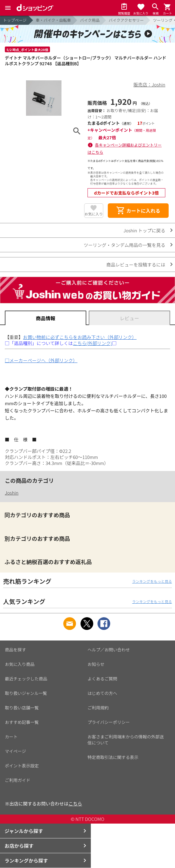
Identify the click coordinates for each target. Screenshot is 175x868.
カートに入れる (138, 211)
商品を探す (15, 650)
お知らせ (96, 664)
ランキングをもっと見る (152, 581)
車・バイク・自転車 (53, 20)
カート (11, 737)
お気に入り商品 (20, 664)
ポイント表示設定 (22, 766)
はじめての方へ (102, 693)
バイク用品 (90, 20)
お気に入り (94, 214)
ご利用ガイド (18, 780)
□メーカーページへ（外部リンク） (41, 360)
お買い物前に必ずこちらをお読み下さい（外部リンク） (80, 337)
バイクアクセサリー (126, 20)
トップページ (15, 20)
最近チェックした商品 (26, 679)
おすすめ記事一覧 (22, 722)
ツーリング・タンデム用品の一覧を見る (124, 245)
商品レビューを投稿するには (136, 265)
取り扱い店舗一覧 (22, 708)
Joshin (12, 493)
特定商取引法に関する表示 (113, 757)
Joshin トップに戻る (144, 230)
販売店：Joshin (149, 84)
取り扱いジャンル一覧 (26, 693)
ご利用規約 (98, 708)
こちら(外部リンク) (92, 343)
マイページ (15, 751)
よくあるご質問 (102, 679)
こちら (75, 803)
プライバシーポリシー (109, 722)
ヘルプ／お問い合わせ (109, 650)
